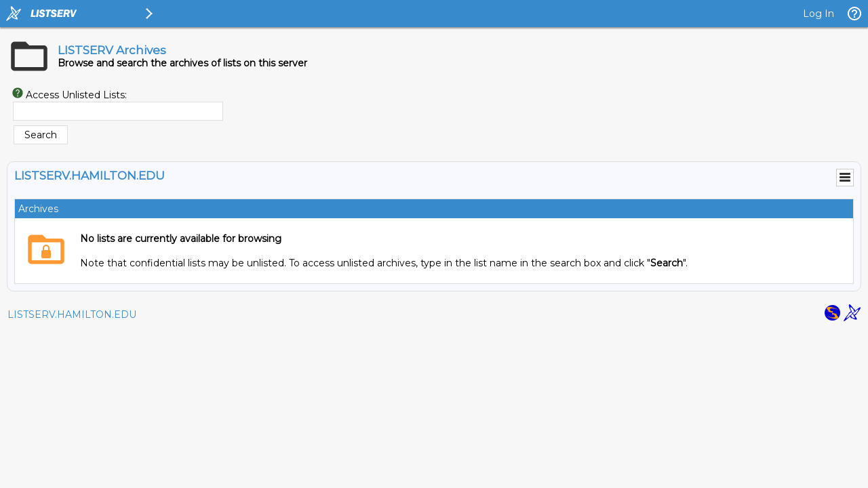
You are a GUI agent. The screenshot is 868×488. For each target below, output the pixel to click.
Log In (818, 14)
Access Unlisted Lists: (76, 95)
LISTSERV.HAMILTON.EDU (72, 314)
